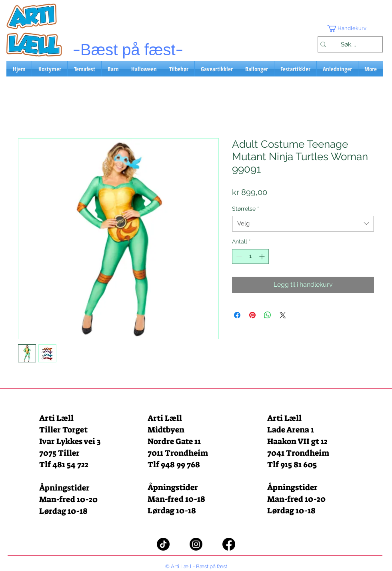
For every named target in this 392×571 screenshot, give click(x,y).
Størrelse (246, 209)
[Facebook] (229, 544)
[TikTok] (163, 544)
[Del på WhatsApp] (268, 315)
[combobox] (303, 224)
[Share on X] (283, 315)
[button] (350, 28)
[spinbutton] (250, 256)
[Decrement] (238, 256)
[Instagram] (196, 544)
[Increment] (263, 256)
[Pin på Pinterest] (252, 315)
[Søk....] (348, 44)
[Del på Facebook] (237, 315)
